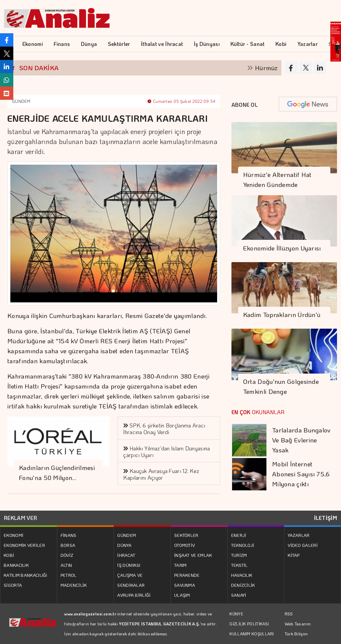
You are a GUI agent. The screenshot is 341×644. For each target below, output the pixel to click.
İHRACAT (126, 555)
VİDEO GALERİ (303, 545)
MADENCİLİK (74, 585)
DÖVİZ (67, 555)
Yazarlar (308, 44)
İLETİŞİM (326, 518)
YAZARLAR (299, 535)
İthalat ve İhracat (162, 44)
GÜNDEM (21, 101)
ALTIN (66, 565)
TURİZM (239, 555)
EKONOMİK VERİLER (24, 545)
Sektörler (119, 44)
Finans (62, 44)
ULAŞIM (182, 595)
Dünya (89, 44)
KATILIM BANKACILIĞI (25, 575)
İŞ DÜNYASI (129, 565)
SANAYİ (239, 595)
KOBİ (9, 555)
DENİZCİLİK (243, 585)
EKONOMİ (13, 535)
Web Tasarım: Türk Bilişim (298, 629)
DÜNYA (124, 545)
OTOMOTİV (184, 545)
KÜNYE (236, 614)
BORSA (68, 545)
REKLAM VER (20, 518)
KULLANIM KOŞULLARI (252, 634)
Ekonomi (33, 44)
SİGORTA (13, 585)
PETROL (69, 575)
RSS (289, 614)
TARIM (180, 565)
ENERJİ (239, 535)
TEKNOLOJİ (243, 545)
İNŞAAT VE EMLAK (193, 555)
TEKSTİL (239, 565)
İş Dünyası (207, 44)
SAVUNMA (185, 585)
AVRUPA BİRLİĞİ (134, 595)
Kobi (281, 44)
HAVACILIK (242, 575)
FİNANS (69, 535)
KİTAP (294, 555)
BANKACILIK (16, 565)
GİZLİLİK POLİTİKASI (249, 624)
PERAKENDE (187, 575)
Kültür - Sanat (247, 44)
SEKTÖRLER (186, 535)
